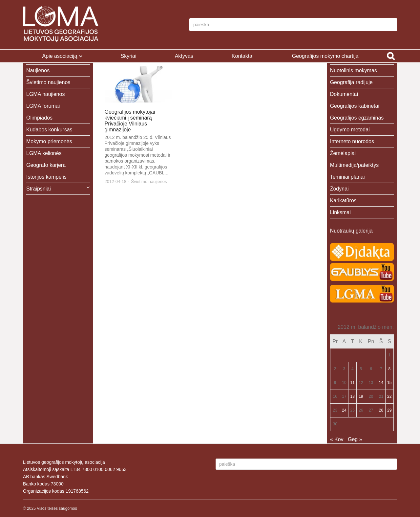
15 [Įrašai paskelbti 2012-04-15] (389, 383)
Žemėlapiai (343, 153)
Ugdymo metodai (350, 130)
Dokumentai (344, 94)
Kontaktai (243, 56)
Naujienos (38, 70)
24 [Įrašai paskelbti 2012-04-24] (344, 410)
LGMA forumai (43, 106)
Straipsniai (39, 189)
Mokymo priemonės (49, 141)
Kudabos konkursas (49, 130)
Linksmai (340, 212)
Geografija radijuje (351, 82)
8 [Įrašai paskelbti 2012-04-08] (389, 369)
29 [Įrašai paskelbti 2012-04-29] (389, 410)
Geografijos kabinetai (355, 106)
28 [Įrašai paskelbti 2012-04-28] (381, 410)
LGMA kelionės (44, 153)
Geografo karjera (46, 165)
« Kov (337, 439)
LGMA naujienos (45, 94)
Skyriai (128, 56)
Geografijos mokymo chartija (325, 56)
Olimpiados (39, 118)
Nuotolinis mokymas (354, 70)
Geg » (355, 439)
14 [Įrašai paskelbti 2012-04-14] (381, 383)
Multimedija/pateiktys (355, 165)
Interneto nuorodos (352, 141)
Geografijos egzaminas (357, 118)
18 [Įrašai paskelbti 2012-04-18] (353, 396)
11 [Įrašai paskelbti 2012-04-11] (353, 383)
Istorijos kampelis (46, 177)
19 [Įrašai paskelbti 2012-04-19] (361, 396)
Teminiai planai (347, 177)
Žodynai (339, 189)
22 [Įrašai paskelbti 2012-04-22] (389, 396)
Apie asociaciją (60, 56)
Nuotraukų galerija (351, 231)
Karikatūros (343, 201)
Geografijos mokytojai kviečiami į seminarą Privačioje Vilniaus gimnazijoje (130, 121)
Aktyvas (184, 56)
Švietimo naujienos (149, 181)
